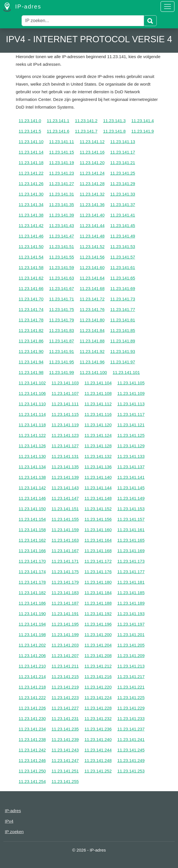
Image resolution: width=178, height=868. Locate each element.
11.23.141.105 (131, 383)
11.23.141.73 (123, 299)
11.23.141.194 (32, 624)
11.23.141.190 (32, 614)
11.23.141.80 (92, 320)
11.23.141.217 (131, 677)
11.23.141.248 (98, 760)
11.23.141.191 (65, 614)
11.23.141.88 (92, 341)
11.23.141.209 (131, 656)
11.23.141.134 (32, 467)
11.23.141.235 (65, 729)
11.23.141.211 (65, 666)
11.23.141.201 (131, 635)
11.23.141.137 (131, 467)
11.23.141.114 (32, 414)
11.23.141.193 (131, 614)
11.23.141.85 (123, 330)
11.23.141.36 (92, 205)
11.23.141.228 (98, 708)
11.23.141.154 (32, 519)
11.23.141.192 (98, 614)
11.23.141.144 (98, 488)
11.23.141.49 (123, 236)
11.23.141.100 (93, 372)
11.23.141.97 (123, 362)
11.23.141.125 (131, 435)
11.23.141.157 (131, 519)
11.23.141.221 (131, 687)
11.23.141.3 (114, 121)
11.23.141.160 (98, 530)
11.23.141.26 (31, 184)
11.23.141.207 (65, 656)
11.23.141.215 (65, 677)
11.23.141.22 (31, 173)
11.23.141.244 (98, 750)
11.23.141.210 (32, 666)
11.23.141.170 (32, 561)
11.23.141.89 (123, 341)
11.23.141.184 (98, 593)
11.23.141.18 (31, 163)
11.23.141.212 (98, 666)
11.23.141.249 (131, 760)
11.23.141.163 (65, 540)
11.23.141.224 (98, 697)
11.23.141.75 (62, 309)
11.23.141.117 (131, 414)
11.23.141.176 (98, 572)
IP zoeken (14, 832)
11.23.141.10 (31, 142)
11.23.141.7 (86, 131)
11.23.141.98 (31, 372)
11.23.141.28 (92, 184)
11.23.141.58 (31, 267)
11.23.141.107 (65, 393)
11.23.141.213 (131, 666)
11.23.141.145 (131, 488)
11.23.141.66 (31, 288)
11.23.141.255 (65, 781)
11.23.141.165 (131, 540)
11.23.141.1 (58, 121)
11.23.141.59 (62, 267)
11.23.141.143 (65, 488)
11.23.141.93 (123, 351)
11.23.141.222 (32, 697)
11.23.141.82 (31, 330)
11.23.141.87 (62, 341)
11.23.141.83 (62, 330)
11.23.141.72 (92, 299)
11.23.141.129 (131, 446)
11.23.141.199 (65, 635)
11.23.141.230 (32, 718)
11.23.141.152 (98, 509)
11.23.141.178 (32, 582)
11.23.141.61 (123, 267)
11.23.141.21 (123, 163)
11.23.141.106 (32, 393)
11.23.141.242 (32, 750)
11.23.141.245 (131, 750)
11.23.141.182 (32, 593)
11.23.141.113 (131, 404)
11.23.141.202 (32, 645)
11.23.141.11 (62, 142)
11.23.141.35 (62, 205)
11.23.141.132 (98, 456)
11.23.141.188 (98, 603)
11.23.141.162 (32, 540)
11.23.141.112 (98, 404)
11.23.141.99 (62, 372)
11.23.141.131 (65, 456)
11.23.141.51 (62, 246)
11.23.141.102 (32, 383)
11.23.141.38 (31, 215)
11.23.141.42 (31, 226)
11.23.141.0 (30, 121)
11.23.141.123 (65, 435)
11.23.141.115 (65, 414)
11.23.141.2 (86, 121)
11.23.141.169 (131, 551)
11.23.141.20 (92, 163)
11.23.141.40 (92, 215)
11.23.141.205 (131, 645)
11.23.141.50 (31, 246)
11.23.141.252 (98, 771)
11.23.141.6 (58, 131)
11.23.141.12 (92, 142)
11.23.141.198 (32, 635)
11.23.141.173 (131, 561)
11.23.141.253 (131, 771)
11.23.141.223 (65, 697)
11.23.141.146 (32, 498)
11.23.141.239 (65, 739)
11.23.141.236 (98, 729)
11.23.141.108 (98, 393)
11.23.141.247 (65, 760)
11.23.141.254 (32, 781)
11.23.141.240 (98, 739)
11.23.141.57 (123, 257)
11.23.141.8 (114, 131)
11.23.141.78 (31, 320)
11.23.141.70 (31, 299)
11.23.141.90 (31, 351)
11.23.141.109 (131, 393)
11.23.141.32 (92, 194)
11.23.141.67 (62, 288)
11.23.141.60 (92, 267)
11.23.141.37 (123, 205)
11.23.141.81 (123, 320)
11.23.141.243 (65, 750)
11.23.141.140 (98, 477)
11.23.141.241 (131, 739)
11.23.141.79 (62, 320)
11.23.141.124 (98, 435)
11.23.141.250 (32, 771)
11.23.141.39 (62, 215)
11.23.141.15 (62, 152)
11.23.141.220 (98, 687)
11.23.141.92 (92, 351)
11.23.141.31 (62, 194)
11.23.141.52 (92, 246)
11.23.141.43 (62, 226)
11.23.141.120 (98, 425)
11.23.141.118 (32, 425)
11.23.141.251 (65, 771)
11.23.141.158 (32, 530)
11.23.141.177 (131, 572)
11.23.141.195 (65, 624)
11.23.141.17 (123, 152)
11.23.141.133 (131, 456)
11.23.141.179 (65, 582)
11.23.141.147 (65, 498)
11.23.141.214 (32, 677)
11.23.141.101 (126, 372)
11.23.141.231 (65, 718)
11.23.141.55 (62, 257)
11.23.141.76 (92, 309)
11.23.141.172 (98, 561)
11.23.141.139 (65, 477)
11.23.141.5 (30, 131)
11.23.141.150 (32, 509)
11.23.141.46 (31, 236)
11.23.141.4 (143, 121)
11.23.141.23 (62, 173)
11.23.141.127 (65, 446)
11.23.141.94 (31, 362)
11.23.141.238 (32, 739)
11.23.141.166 (32, 551)
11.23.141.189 (131, 603)
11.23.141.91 (62, 351)
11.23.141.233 (131, 718)
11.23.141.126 (32, 446)
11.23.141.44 (92, 226)
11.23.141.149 (131, 498)
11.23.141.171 (65, 561)
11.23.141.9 (143, 131)
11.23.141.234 (32, 729)
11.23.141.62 (31, 278)
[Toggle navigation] (167, 7)
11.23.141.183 (65, 593)
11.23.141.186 (32, 603)
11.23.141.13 (123, 142)
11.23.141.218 (32, 687)
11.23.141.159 (65, 530)
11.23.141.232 (98, 718)
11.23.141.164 (98, 540)
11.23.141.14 (31, 152)
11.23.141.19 (62, 163)
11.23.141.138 (32, 477)
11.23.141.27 (62, 184)
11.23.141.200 (98, 635)
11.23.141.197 (131, 624)
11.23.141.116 (98, 414)
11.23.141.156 (98, 519)
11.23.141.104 (98, 383)
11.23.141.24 (92, 173)
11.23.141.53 (123, 246)
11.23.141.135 (65, 467)
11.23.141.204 (98, 645)
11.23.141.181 (131, 582)
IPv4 (9, 821)
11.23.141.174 (32, 572)
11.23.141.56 (92, 257)
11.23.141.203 (65, 645)
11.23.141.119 (65, 425)
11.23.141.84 (92, 330)
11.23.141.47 (62, 236)
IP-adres (22, 7)
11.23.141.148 (98, 498)
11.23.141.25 (123, 173)
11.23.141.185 (131, 593)
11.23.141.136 (98, 467)
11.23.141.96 (92, 362)
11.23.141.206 (32, 656)
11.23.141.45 (123, 226)
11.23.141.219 (65, 687)
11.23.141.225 (131, 697)
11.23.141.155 (65, 519)
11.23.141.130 (32, 456)
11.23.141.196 (98, 624)
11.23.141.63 (62, 278)
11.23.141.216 (98, 677)
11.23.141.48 (92, 236)
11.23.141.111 (65, 404)
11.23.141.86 (31, 341)
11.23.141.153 (131, 509)
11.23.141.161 (131, 530)
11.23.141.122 (32, 435)
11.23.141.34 (31, 205)
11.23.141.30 (31, 194)
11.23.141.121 (131, 425)
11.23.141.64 (92, 278)
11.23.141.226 (32, 708)
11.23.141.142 (32, 488)
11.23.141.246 (32, 760)
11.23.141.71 (62, 299)
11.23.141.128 (98, 446)
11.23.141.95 (62, 362)
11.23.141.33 (123, 194)
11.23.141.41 (123, 215)
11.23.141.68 (92, 288)
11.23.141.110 (32, 404)
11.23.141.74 (31, 309)
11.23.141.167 (65, 551)
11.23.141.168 (98, 551)
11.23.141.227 (65, 708)
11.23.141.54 (31, 257)
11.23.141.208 (98, 656)
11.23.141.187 (65, 603)
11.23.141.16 (92, 152)
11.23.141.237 (131, 729)
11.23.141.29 (123, 184)
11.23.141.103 (65, 383)
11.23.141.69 (123, 288)
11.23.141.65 (123, 278)
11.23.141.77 (123, 309)
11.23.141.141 (131, 477)
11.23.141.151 (65, 509)
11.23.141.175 (65, 572)
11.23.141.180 (98, 582)
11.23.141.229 (131, 708)
